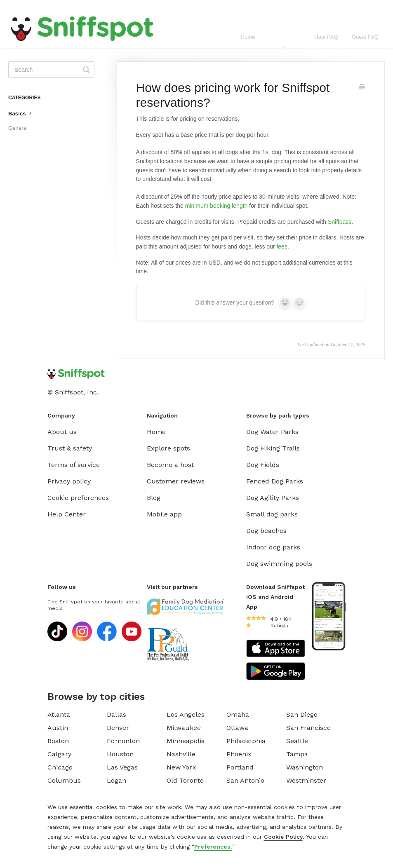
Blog (154, 498)
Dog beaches (266, 531)
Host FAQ (326, 37)
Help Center (67, 514)
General (18, 128)
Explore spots (168, 448)
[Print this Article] (362, 88)
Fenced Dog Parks (275, 481)
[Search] (51, 70)
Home (248, 37)
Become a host (170, 465)
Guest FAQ (365, 37)
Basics (21, 113)
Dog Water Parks (272, 432)
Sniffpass (340, 222)
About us (62, 432)
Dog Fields (263, 465)
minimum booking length (217, 206)
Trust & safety (70, 448)
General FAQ (285, 41)
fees (282, 246)
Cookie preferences (78, 498)
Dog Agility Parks (273, 498)
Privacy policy (69, 481)
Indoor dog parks (273, 547)
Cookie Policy (283, 837)
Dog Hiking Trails (273, 448)
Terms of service (74, 465)
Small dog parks (272, 514)
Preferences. (213, 847)
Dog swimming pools (279, 564)
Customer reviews (176, 481)
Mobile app (164, 514)
